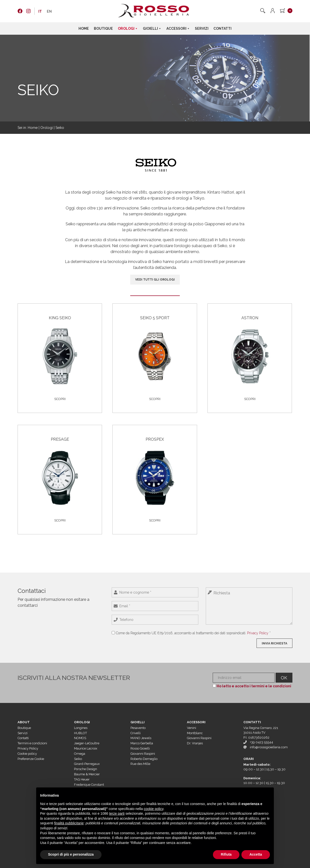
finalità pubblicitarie (69, 823)
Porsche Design (86, 769)
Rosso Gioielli (140, 748)
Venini (192, 728)
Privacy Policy (258, 633)
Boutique (103, 29)
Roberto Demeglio (144, 759)
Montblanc (195, 733)
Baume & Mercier (87, 774)
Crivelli (136, 733)
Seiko (78, 759)
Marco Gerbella (142, 743)
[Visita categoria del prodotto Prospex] (155, 472)
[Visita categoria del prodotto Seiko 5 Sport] (155, 351)
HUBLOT (80, 733)
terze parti (117, 813)
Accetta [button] (256, 854)
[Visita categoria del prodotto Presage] (60, 472)
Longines (81, 728)
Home (84, 29)
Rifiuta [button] (226, 854)
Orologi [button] (128, 29)
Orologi (47, 128)
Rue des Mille (140, 764)
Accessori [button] (178, 29)
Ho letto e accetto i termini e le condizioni (254, 686)
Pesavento (138, 728)
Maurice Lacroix (86, 748)
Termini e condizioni (32, 743)
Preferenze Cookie (31, 759)
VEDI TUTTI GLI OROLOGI (155, 280)
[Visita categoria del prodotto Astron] (250, 351)
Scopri (60, 399)
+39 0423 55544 (261, 742)
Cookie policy (27, 754)
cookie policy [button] (154, 809)
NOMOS (80, 738)
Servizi (202, 29)
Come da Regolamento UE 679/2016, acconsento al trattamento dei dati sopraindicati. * (193, 633)
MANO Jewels (141, 738)
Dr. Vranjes (195, 743)
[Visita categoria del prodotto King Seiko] (60, 351)
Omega (80, 754)
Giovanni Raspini (143, 754)
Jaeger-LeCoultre (87, 743)
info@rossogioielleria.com (269, 747)
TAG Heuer (82, 779)
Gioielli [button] (152, 29)
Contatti (222, 29)
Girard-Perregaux (87, 764)
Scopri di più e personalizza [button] (71, 854)
